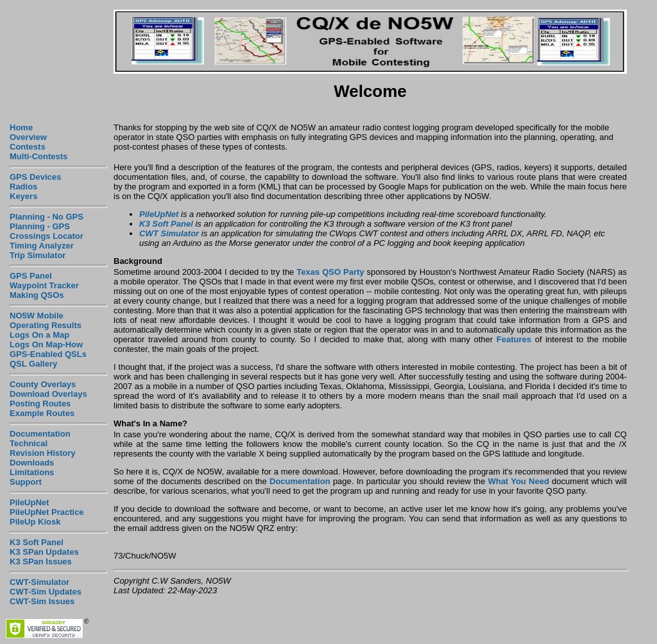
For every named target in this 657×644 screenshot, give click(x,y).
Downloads (32, 463)
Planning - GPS (40, 226)
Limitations (32, 472)
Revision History (43, 453)
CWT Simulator (169, 233)
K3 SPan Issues (41, 561)
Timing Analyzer (42, 246)
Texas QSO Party (330, 272)
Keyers (23, 196)
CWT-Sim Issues (42, 601)
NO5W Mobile (37, 316)
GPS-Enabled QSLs (48, 354)
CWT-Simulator (39, 582)
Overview (28, 137)
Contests (28, 147)
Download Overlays (48, 394)
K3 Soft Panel (37, 542)
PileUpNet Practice (47, 512)
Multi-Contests (38, 156)
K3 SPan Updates (44, 552)
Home (21, 127)
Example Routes (42, 413)
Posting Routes (40, 404)
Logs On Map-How (46, 344)
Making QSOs (37, 295)
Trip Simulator (38, 255)
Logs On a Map (39, 335)
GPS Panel (31, 276)
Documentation (40, 434)
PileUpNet (29, 502)
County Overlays (43, 384)
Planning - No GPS (47, 217)
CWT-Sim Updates (46, 592)
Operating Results (46, 325)
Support (26, 482)
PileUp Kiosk (35, 522)
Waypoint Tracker (44, 285)
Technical (29, 443)
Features (514, 339)
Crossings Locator (47, 236)
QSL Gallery (33, 364)
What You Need (518, 481)
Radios (23, 187)
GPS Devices (35, 177)
